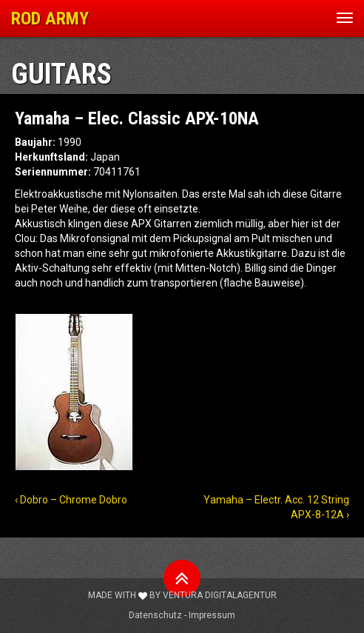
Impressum (212, 615)
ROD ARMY (50, 19)
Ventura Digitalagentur (220, 595)
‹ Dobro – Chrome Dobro (71, 500)
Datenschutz (155, 615)
